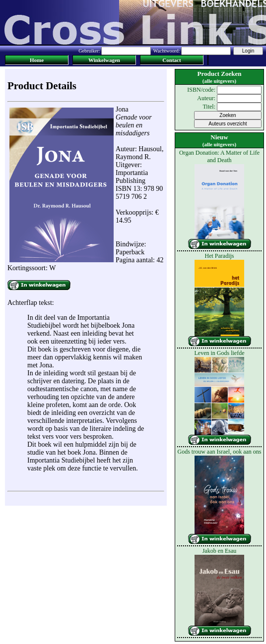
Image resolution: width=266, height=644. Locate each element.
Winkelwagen (104, 60)
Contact (171, 60)
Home (37, 60)
